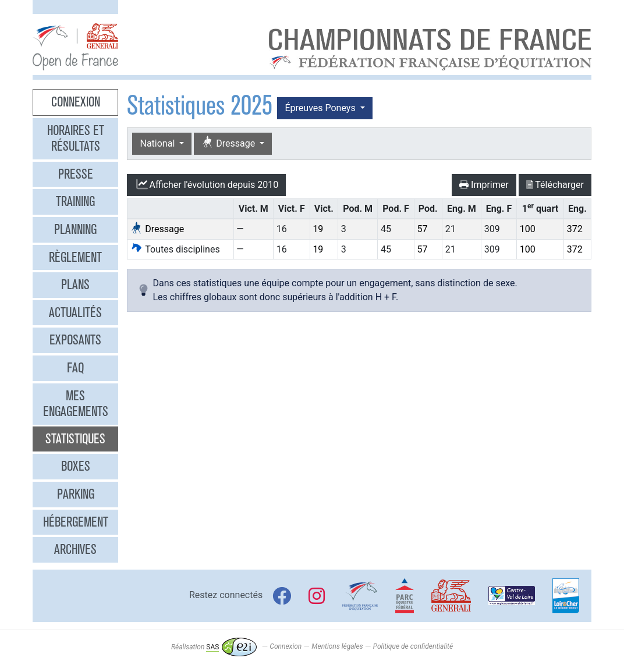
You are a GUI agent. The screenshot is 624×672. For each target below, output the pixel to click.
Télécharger (555, 185)
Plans (75, 285)
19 (318, 229)
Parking (76, 494)
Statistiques (75, 439)
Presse (76, 174)
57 (422, 229)
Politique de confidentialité (413, 647)
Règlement (75, 257)
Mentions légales (337, 647)
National (158, 143)
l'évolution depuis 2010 (206, 184)
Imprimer (484, 185)
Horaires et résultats (76, 138)
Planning (75, 229)
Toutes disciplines (175, 249)
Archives (75, 549)
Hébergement (76, 522)
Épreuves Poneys (321, 108)
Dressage (229, 143)
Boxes (76, 466)
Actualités (75, 312)
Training (75, 201)
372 (575, 229)
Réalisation (214, 647)
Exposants (75, 340)
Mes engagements (76, 404)
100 (528, 229)
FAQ (75, 368)
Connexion (76, 102)
